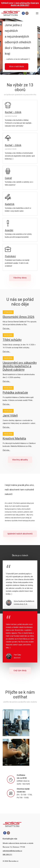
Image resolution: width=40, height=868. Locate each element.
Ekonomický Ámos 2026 (19, 317)
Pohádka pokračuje (15, 393)
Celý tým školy (20, 670)
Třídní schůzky (12, 340)
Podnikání (10, 256)
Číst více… (6, 329)
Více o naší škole (17, 66)
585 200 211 (7, 855)
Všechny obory (20, 278)
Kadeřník (10, 204)
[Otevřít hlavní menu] (37, 14)
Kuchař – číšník (13, 112)
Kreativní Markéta (14, 438)
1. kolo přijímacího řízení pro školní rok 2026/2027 (25, 4)
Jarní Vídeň (10, 415)
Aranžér (9, 230)
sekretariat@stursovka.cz (12, 851)
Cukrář (8, 178)
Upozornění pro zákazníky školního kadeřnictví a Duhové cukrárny (20, 366)
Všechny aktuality (20, 460)
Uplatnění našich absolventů (20, 534)
